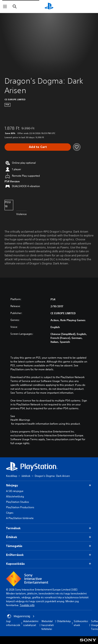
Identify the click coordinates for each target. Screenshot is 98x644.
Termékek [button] (49, 528)
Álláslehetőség (15, 496)
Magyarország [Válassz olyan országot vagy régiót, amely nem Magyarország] (21, 616)
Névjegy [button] (49, 485)
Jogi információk (13, 623)
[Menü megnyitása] (5, 6)
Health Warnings (20, 420)
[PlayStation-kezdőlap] (49, 6)
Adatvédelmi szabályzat (31, 623)
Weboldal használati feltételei (48, 625)
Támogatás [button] (49, 546)
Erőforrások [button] (49, 555)
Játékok (26, 476)
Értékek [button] (49, 537)
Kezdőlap (12, 476)
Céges (10, 513)
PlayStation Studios (18, 502)
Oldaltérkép (64, 621)
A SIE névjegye (15, 491)
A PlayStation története (20, 518)
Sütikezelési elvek (81, 623)
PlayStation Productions (20, 507)
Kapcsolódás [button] (49, 564)
